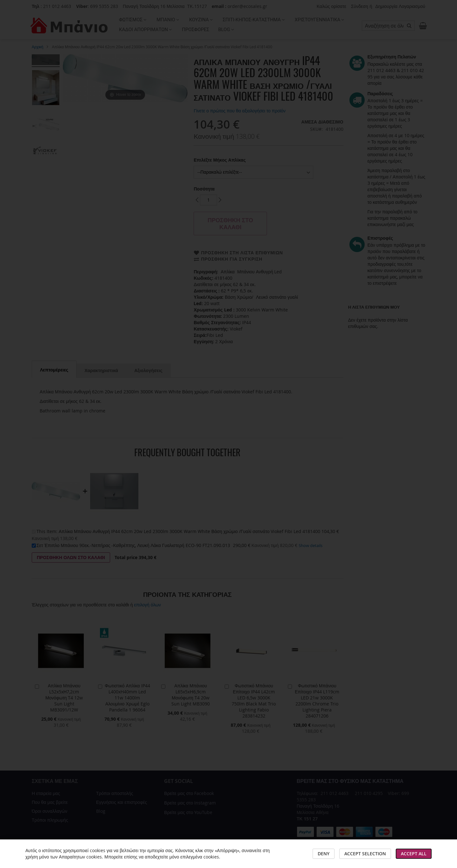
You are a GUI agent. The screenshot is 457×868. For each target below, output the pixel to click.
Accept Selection (365, 854)
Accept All (414, 854)
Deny (324, 854)
